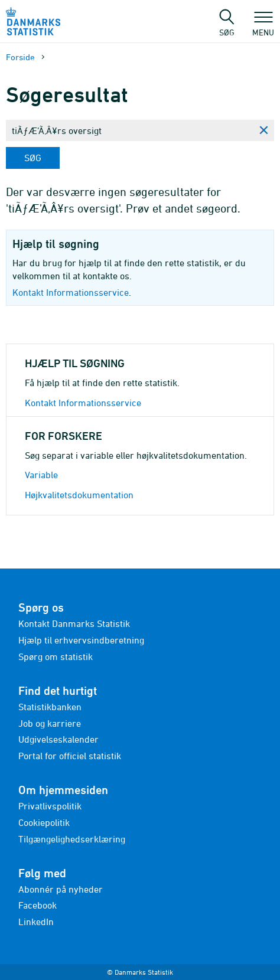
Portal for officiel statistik (70, 756)
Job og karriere (50, 723)
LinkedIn (36, 922)
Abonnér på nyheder (61, 889)
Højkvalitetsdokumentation (79, 495)
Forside (20, 57)
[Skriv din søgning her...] (129, 130)
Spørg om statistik (56, 656)
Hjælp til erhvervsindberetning (81, 640)
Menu (263, 27)
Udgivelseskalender (58, 739)
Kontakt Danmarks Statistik (74, 623)
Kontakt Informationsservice (71, 292)
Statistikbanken (50, 707)
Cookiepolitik (44, 822)
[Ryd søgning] (263, 130)
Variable (41, 475)
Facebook (38, 905)
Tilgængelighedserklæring (72, 839)
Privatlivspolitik (50, 806)
